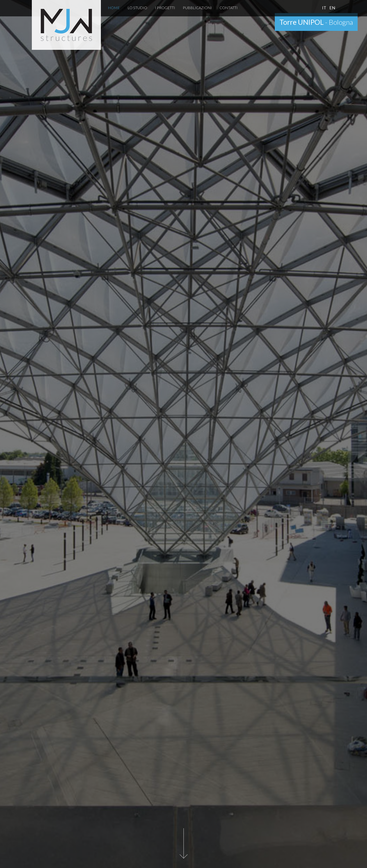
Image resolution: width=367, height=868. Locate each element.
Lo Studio (137, 8)
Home (114, 8)
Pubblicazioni (197, 8)
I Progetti (165, 8)
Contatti (229, 8)
